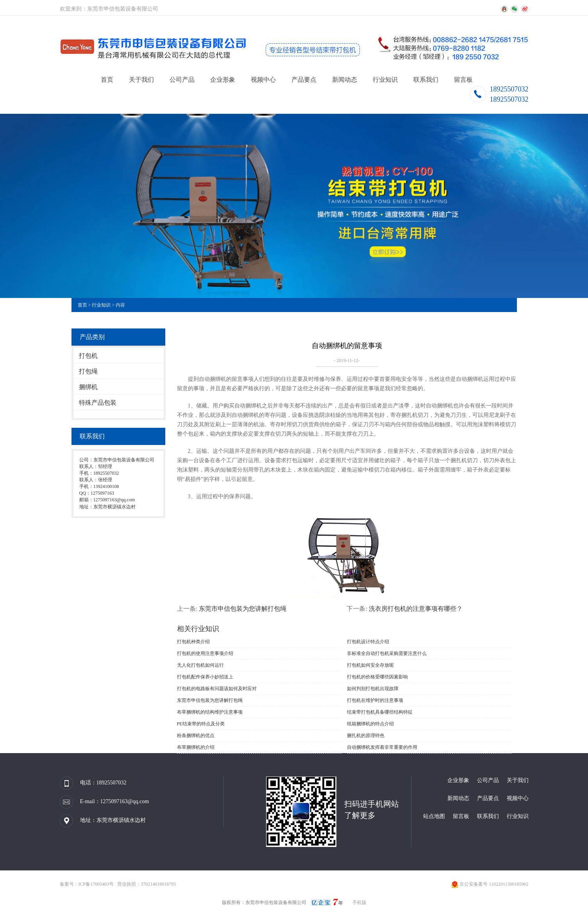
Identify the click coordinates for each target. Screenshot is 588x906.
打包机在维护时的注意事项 (375, 700)
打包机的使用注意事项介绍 (205, 653)
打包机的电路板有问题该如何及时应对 (217, 689)
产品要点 (304, 80)
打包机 (88, 356)
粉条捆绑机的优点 (196, 736)
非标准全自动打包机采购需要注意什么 (387, 653)
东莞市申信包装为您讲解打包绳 (243, 609)
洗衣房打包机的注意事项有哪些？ (416, 609)
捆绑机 (88, 387)
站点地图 (434, 816)
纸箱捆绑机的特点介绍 (370, 724)
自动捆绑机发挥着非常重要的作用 (382, 747)
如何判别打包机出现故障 (373, 689)
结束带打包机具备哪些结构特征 (380, 712)
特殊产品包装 (98, 403)
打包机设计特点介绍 (368, 642)
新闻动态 (345, 80)
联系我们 (426, 80)
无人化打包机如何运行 (200, 665)
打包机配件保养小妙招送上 (205, 677)
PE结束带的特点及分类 (201, 724)
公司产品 (182, 80)
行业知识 (385, 80)
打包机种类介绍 (193, 642)
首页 (107, 80)
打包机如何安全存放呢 (370, 665)
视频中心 (263, 80)
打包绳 (88, 371)
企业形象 (223, 80)
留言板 (463, 80)
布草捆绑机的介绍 (196, 747)
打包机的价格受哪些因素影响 (377, 677)
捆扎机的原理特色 (366, 736)
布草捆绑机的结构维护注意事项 (210, 712)
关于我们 (141, 80)
